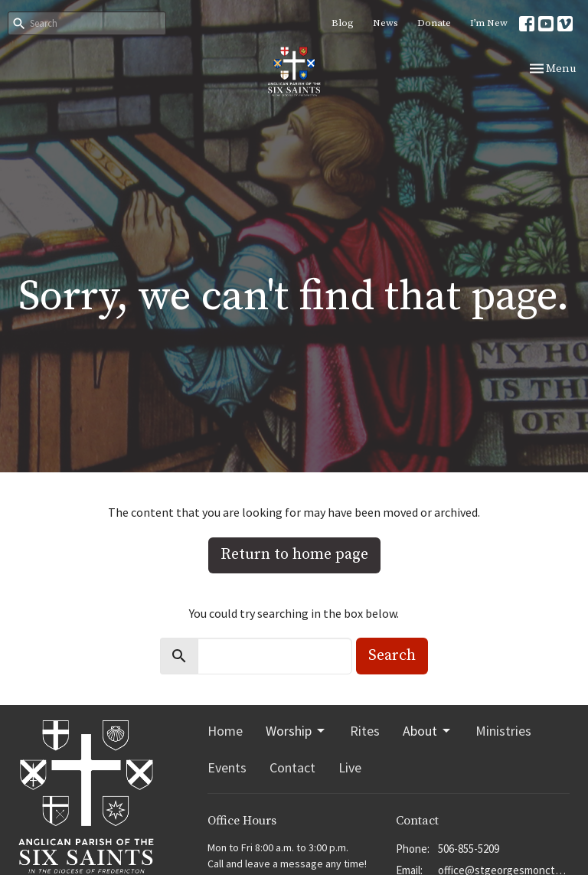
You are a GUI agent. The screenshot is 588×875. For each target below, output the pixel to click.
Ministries (503, 731)
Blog (343, 23)
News (385, 23)
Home (225, 731)
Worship (296, 731)
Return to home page (294, 555)
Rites (365, 731)
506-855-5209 (469, 849)
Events (227, 767)
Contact (292, 767)
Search (392, 656)
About (428, 731)
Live (350, 767)
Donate (434, 23)
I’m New (489, 23)
